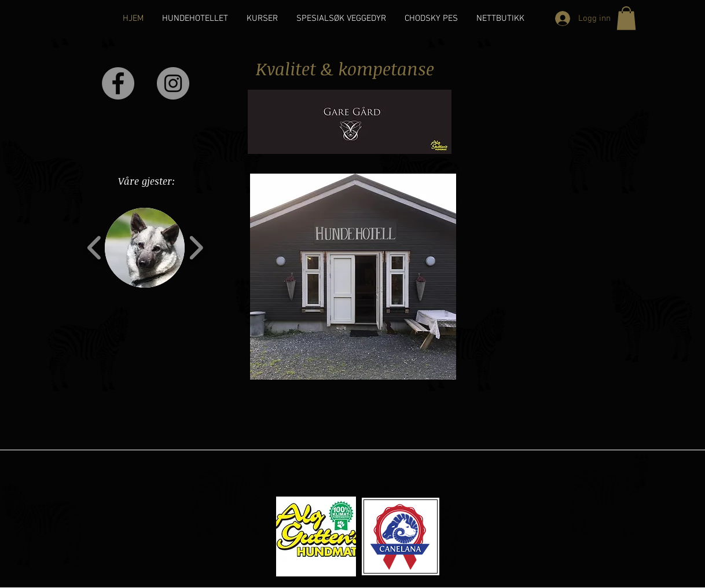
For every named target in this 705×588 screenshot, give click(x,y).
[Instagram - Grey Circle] (173, 83)
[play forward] (196, 247)
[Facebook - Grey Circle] (118, 83)
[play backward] (95, 247)
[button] (626, 18)
